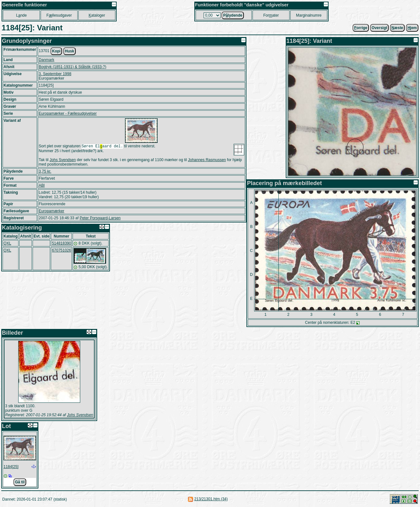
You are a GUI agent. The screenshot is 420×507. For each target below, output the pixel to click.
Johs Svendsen (63, 160)
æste (397, 28)
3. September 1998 (55, 74)
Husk (70, 51)
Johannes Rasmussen (207, 160)
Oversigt (380, 28)
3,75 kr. (45, 172)
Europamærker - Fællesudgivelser (68, 113)
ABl (42, 186)
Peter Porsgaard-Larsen (100, 219)
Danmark (47, 60)
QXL (7, 244)
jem (412, 28)
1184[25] (11, 467)
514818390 (61, 244)
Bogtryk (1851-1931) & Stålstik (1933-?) (72, 67)
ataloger (97, 15)
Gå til (20, 482)
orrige (361, 28)
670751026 (61, 251)
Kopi (56, 51)
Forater (271, 15)
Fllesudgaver (59, 15)
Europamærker (51, 212)
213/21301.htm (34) (211, 499)
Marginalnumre (309, 15)
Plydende (233, 15)
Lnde (21, 15)
